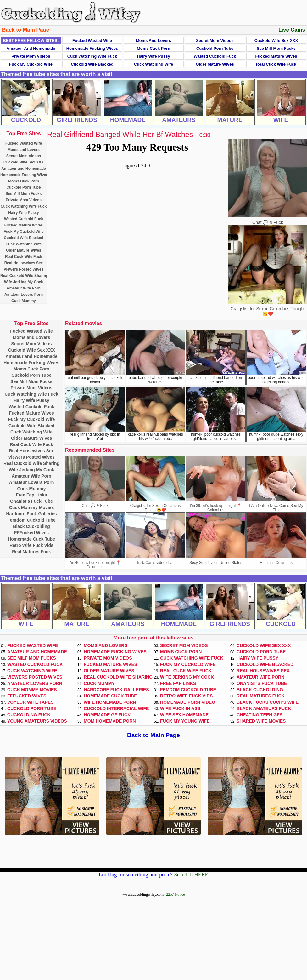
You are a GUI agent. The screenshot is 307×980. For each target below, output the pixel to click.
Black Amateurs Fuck (264, 708)
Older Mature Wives (215, 64)
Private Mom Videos (31, 56)
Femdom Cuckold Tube (31, 520)
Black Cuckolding (31, 526)
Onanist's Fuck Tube (31, 501)
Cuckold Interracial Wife (116, 708)
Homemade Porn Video (188, 702)
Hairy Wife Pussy (153, 56)
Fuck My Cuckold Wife (31, 64)
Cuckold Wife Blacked (92, 64)
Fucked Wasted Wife (92, 40)
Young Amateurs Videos (37, 721)
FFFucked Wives (31, 533)
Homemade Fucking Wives (92, 48)
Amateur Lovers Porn (24, 295)
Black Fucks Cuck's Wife (268, 702)
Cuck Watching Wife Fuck (92, 56)
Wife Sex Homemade (184, 715)
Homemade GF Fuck (107, 715)
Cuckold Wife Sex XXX (276, 40)
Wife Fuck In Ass (180, 708)
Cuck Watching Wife (153, 64)
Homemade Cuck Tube (31, 539)
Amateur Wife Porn (24, 288)
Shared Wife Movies (261, 721)
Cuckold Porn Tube (215, 48)
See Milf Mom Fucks (276, 48)
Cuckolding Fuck (29, 715)
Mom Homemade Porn (110, 721)
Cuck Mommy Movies (31, 507)
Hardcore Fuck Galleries (31, 514)
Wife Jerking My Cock (24, 282)
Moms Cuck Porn (153, 48)
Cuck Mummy (24, 301)
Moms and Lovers (153, 40)
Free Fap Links (32, 495)
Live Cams (292, 30)
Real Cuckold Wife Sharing (24, 276)
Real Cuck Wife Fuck (276, 64)
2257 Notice (176, 894)
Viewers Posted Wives (24, 269)
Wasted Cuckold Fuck (215, 56)
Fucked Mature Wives (276, 56)
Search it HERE (191, 875)
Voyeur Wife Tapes (31, 702)
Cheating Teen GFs (260, 715)
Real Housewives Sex (24, 263)
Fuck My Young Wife (185, 721)
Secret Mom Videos (215, 40)
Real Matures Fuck (31, 552)
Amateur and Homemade (31, 48)
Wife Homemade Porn (110, 702)
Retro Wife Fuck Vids (31, 545)
